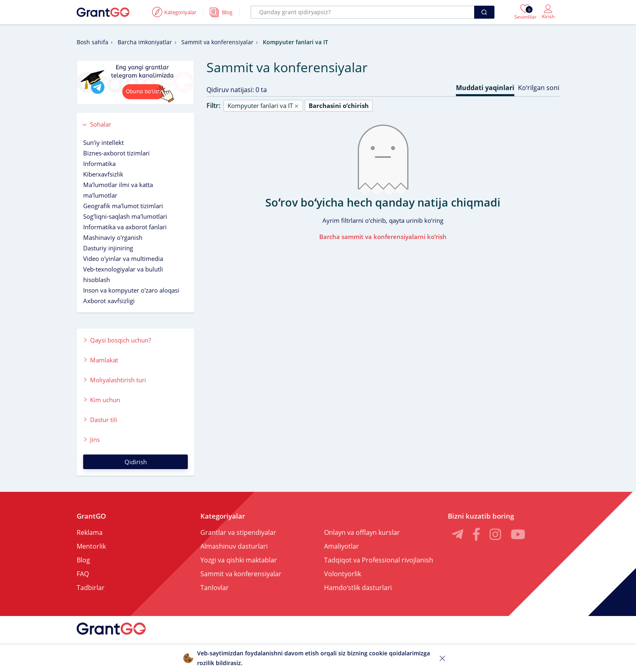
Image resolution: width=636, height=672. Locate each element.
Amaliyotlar (342, 546)
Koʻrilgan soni (539, 88)
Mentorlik (91, 546)
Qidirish (136, 462)
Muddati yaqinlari (485, 88)
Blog (83, 560)
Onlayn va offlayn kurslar (362, 532)
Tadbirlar (91, 588)
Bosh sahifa (92, 42)
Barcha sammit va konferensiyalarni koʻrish (383, 237)
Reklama (90, 532)
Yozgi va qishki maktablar (239, 560)
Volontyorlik (343, 574)
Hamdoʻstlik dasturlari (358, 588)
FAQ (83, 574)
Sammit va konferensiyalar (217, 42)
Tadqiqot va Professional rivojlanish (379, 560)
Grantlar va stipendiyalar (238, 532)
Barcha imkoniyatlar (145, 42)
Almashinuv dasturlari (234, 546)
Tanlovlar (215, 588)
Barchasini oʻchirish (339, 106)
